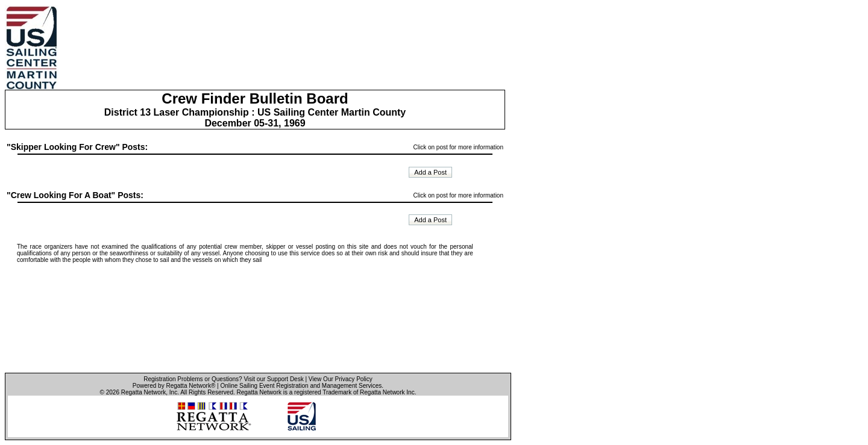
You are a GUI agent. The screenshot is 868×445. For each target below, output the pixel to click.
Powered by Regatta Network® (174, 386)
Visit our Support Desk (273, 379)
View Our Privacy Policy (341, 379)
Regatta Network (143, 392)
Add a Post (430, 172)
